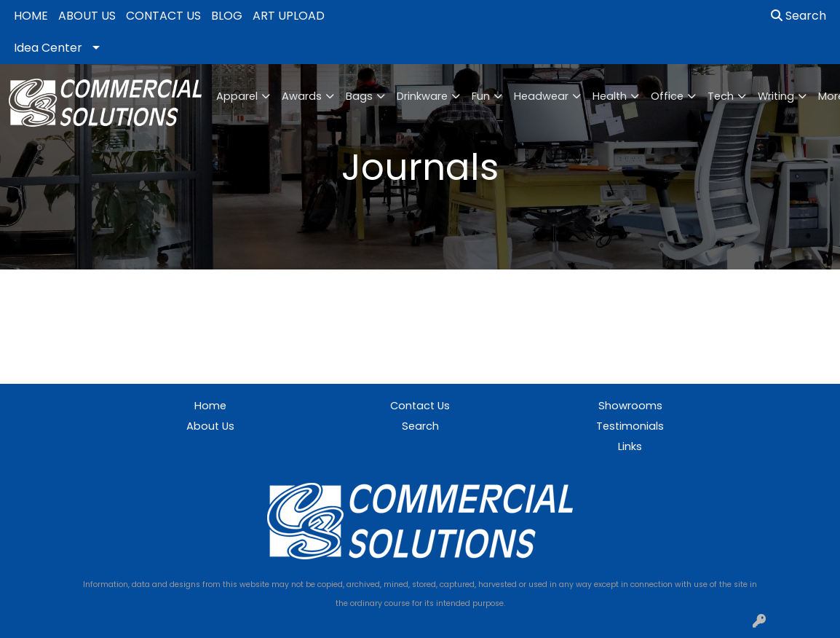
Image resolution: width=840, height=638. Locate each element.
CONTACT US (163, 16)
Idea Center (48, 48)
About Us (210, 426)
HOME (31, 16)
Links (630, 446)
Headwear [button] (541, 96)
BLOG (227, 16)
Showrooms (630, 406)
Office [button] (667, 96)
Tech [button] (721, 96)
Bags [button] (359, 96)
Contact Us (420, 406)
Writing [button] (776, 96)
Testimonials (630, 426)
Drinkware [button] (422, 96)
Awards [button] (302, 96)
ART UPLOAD (289, 16)
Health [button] (610, 96)
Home (210, 406)
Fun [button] (481, 96)
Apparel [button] (237, 96)
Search (799, 16)
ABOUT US (87, 16)
